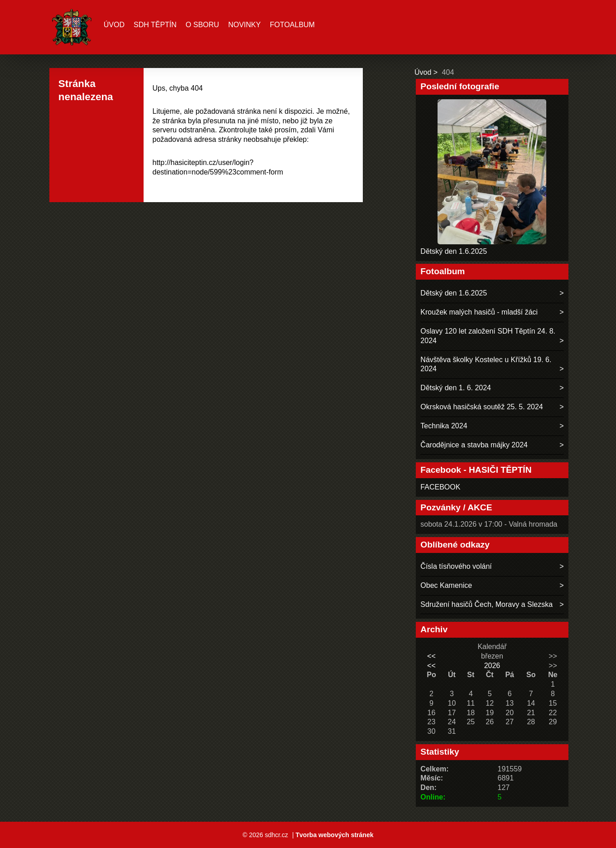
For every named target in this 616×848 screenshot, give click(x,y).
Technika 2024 (444, 426)
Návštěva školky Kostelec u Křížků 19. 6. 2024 (486, 364)
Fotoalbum (292, 25)
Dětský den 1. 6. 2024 (456, 388)
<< (431, 656)
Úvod (114, 25)
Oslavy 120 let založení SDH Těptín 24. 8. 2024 (488, 336)
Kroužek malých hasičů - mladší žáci (479, 312)
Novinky (245, 25)
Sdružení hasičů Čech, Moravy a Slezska (486, 604)
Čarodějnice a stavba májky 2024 (474, 445)
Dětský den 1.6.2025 (454, 251)
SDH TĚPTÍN (155, 25)
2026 (492, 666)
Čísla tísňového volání (456, 566)
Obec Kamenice (446, 585)
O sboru (202, 25)
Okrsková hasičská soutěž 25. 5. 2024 (481, 407)
